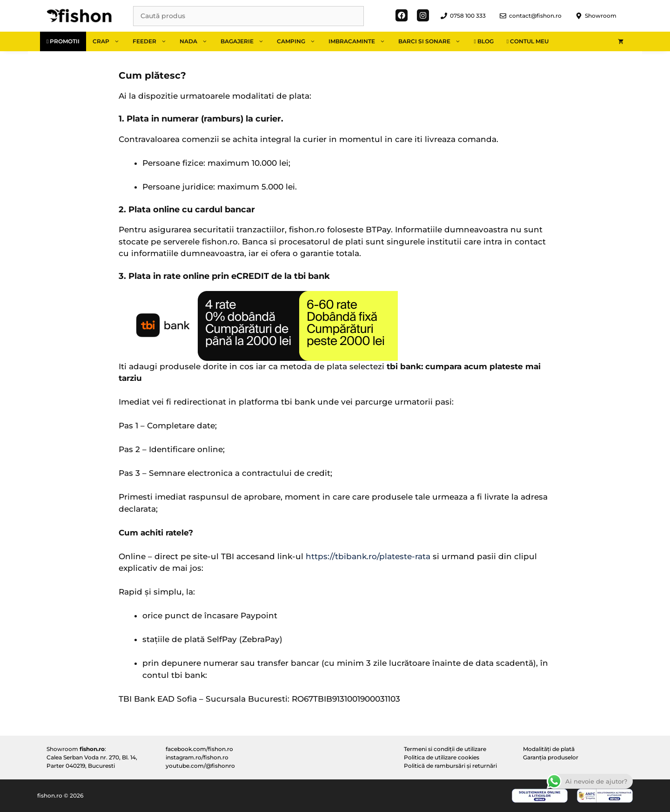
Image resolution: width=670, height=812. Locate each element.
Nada (197, 41)
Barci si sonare (433, 41)
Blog (483, 41)
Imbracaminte (360, 41)
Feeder (153, 41)
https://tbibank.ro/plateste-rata (368, 556)
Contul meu (528, 41)
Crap (109, 41)
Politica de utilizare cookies (442, 757)
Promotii (63, 41)
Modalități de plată (549, 749)
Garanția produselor (551, 757)
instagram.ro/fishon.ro (197, 757)
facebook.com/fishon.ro (199, 749)
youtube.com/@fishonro (200, 766)
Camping (299, 41)
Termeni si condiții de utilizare (445, 749)
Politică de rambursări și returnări (450, 766)
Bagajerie (245, 41)
